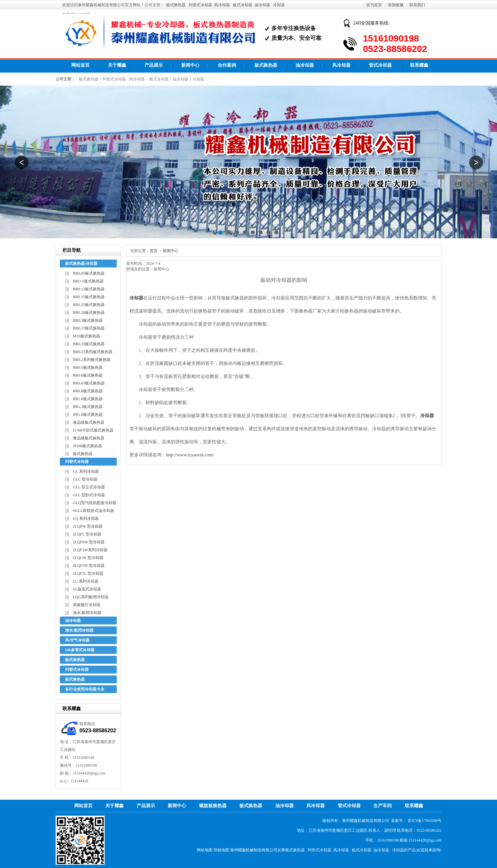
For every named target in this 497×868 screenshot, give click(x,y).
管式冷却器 (380, 65)
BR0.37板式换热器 (89, 328)
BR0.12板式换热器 (89, 289)
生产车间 (383, 806)
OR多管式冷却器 (80, 650)
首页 (154, 251)
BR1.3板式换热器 (88, 407)
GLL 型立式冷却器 (89, 487)
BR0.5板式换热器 (88, 367)
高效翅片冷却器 (87, 605)
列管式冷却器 (200, 5)
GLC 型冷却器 (85, 479)
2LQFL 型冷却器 (87, 534)
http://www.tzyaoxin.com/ (190, 455)
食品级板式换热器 (89, 422)
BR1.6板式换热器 (88, 415)
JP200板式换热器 (87, 446)
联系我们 (417, 5)
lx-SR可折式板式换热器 (93, 430)
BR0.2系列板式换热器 (92, 360)
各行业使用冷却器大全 (85, 689)
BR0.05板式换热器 (89, 273)
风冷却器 (222, 5)
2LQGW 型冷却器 (88, 558)
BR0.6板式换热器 (88, 375)
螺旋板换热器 (213, 806)
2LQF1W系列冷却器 (90, 550)
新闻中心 (190, 65)
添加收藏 (396, 5)
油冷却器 (262, 5)
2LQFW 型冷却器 (88, 526)
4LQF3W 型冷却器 (89, 566)
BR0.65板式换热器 (89, 383)
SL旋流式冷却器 (87, 589)
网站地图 (205, 850)
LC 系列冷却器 (86, 581)
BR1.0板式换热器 (88, 399)
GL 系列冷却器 (86, 471)
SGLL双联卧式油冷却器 (94, 511)
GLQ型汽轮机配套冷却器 (95, 503)
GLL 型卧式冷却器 (89, 495)
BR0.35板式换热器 (89, 344)
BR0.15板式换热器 (89, 297)
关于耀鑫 (117, 65)
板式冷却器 (243, 5)
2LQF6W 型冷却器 (89, 542)
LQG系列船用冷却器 (91, 597)
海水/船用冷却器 (87, 613)
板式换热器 (176, 5)
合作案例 (227, 65)
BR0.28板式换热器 (89, 313)
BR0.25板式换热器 (89, 305)
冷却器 (279, 5)
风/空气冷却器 (77, 640)
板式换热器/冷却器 (81, 264)
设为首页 (374, 5)
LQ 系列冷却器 (86, 519)
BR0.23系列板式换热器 (93, 352)
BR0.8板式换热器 (88, 391)
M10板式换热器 (86, 336)
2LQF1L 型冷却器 (88, 573)
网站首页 (80, 65)
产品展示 (154, 65)
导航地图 (221, 850)
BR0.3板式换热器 (88, 320)
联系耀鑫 (419, 65)
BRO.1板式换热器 (88, 281)
